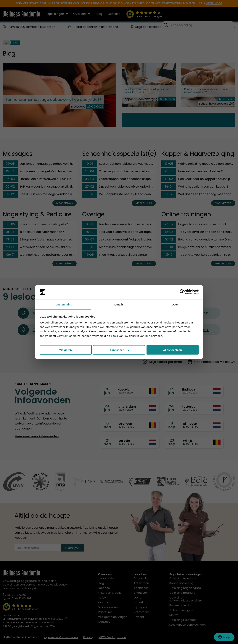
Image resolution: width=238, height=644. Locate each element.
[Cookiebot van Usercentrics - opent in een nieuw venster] (182, 292)
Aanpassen (119, 350)
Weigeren (66, 350)
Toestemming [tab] (63, 304)
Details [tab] (119, 304)
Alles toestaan (173, 350)
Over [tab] (175, 304)
